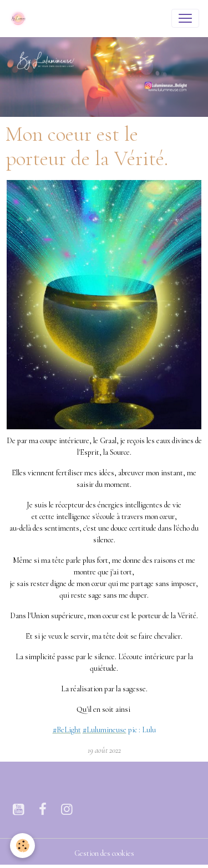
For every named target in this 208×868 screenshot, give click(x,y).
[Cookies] (22, 846)
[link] (67, 730)
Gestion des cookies (104, 853)
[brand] (21, 18)
